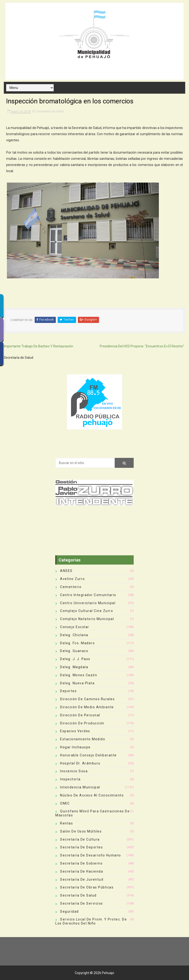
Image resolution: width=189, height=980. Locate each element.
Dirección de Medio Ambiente (87, 707)
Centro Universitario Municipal (88, 603)
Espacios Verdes (75, 731)
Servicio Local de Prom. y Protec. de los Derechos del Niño (91, 921)
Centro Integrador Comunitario (88, 595)
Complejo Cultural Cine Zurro (87, 611)
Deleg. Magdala (74, 667)
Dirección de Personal (80, 715)
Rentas (66, 823)
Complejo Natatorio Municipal (87, 619)
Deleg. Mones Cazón (79, 675)
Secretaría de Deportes (81, 847)
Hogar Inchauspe (75, 747)
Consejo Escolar (75, 627)
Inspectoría (70, 779)
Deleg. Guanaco (74, 651)
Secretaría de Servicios (82, 903)
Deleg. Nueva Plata (77, 683)
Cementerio (71, 587)
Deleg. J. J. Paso (75, 659)
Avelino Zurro (73, 579)
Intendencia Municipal (80, 787)
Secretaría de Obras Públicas (87, 887)
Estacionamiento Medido (83, 739)
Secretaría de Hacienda (82, 871)
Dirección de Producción (82, 723)
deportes (68, 691)
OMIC (65, 803)
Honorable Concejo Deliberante (88, 755)
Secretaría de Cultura (80, 839)
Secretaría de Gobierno (81, 863)
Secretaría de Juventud (82, 879)
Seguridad (69, 911)
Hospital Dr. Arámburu (80, 763)
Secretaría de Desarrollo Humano (91, 855)
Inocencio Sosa (74, 771)
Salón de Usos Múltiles (81, 831)
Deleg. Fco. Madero (77, 643)
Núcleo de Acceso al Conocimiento (92, 795)
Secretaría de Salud (50, 111)
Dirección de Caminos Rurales (87, 699)
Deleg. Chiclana (74, 635)
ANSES (66, 571)
